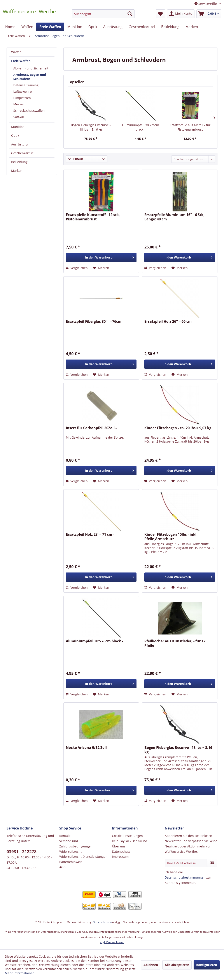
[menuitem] (103, 16)
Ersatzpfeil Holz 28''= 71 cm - (90, 534)
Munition (18, 127)
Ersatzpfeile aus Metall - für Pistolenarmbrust (190, 127)
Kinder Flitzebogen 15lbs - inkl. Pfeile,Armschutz (171, 537)
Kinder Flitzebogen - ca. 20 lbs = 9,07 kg (178, 428)
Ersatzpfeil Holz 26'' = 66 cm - (169, 322)
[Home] (10, 27)
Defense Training (26, 85)
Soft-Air (19, 117)
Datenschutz (121, 852)
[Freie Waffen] (50, 27)
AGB (62, 867)
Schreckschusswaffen (29, 111)
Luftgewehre (23, 91)
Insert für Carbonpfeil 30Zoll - (91, 428)
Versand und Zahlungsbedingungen (76, 844)
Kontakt (65, 836)
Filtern (76, 159)
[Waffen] (27, 27)
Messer (19, 104)
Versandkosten (102, 922)
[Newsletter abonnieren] (212, 863)
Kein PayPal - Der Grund (130, 841)
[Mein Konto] (181, 14)
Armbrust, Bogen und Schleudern (30, 77)
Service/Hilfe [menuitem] (206, 4)
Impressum (120, 857)
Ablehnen (151, 965)
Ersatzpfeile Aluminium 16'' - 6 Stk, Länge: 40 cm (174, 217)
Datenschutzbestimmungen (185, 877)
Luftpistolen (22, 98)
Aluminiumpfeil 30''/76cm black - (140, 127)
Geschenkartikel (23, 153)
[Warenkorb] (209, 14)
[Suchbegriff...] (103, 14)
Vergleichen (77, 268)
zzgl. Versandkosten (112, 942)
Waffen (16, 52)
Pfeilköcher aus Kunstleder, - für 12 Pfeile (175, 643)
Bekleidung (19, 162)
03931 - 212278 (22, 852)
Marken (17, 171)
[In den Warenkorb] (101, 257)
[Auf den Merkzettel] (101, 268)
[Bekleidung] (170, 27)
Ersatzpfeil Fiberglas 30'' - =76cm (94, 322)
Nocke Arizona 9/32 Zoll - (87, 748)
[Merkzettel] (160, 14)
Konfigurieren (207, 965)
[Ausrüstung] (113, 27)
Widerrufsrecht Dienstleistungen (83, 857)
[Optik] (93, 27)
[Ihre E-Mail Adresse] (186, 863)
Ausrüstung (20, 144)
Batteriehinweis (71, 862)
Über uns (119, 846)
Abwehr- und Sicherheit (31, 68)
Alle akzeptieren (177, 965)
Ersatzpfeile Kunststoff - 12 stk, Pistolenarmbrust (93, 217)
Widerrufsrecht (70, 852)
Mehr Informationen (20, 973)
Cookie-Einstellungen (127, 836)
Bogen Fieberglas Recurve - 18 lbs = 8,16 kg (91, 127)
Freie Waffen (21, 61)
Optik (15, 136)
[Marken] (192, 27)
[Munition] (75, 27)
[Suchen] (130, 14)
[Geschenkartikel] (142, 27)
